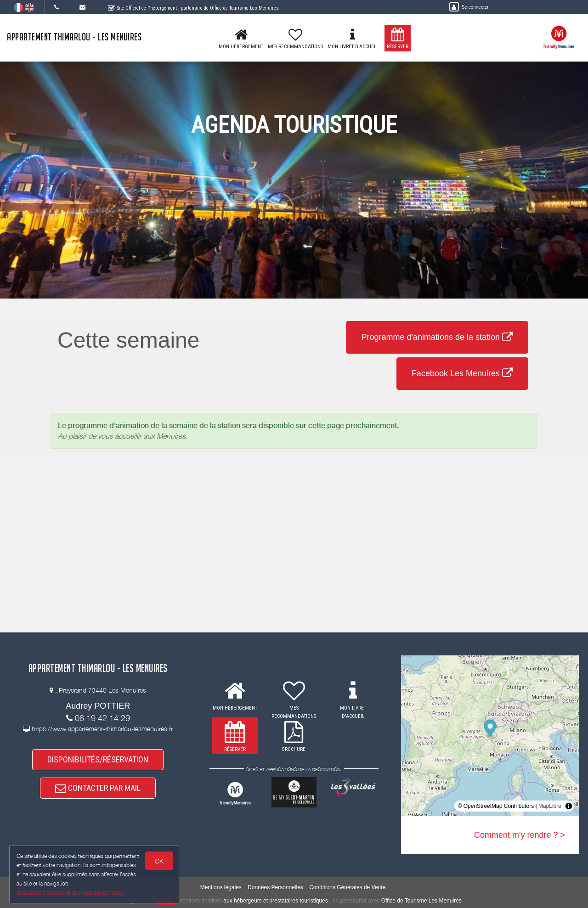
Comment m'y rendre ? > (520, 835)
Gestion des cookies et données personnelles (70, 893)
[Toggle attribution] (569, 806)
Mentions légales (221, 887)
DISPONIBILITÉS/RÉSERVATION (98, 759)
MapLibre (550, 806)
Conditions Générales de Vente (347, 887)
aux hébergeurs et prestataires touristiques (275, 901)
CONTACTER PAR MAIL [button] (98, 788)
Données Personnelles (275, 887)
